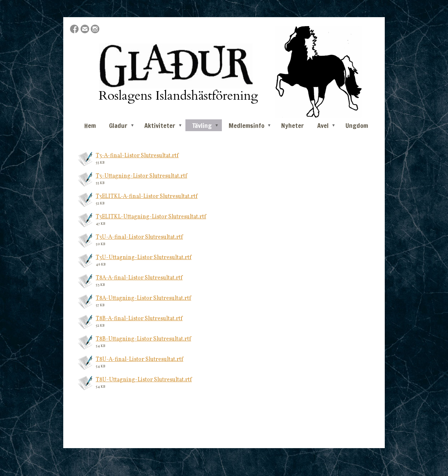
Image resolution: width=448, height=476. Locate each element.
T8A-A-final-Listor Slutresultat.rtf (139, 278)
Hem (90, 125)
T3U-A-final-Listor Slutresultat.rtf (139, 237)
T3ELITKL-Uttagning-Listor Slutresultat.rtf (151, 217)
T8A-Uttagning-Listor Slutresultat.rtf (143, 298)
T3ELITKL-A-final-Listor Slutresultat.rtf (147, 197)
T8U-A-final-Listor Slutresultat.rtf (140, 360)
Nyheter (293, 125)
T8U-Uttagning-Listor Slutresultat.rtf (144, 380)
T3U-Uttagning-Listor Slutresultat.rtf (144, 258)
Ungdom (357, 125)
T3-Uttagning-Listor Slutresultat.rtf (141, 176)
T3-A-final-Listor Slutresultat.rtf (137, 156)
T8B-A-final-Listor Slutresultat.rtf (139, 319)
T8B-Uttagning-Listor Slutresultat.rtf (143, 339)
